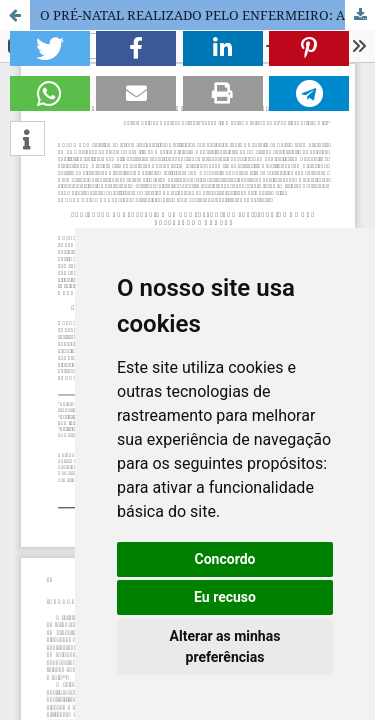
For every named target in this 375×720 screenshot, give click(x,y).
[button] (50, 48)
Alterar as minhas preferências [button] (225, 646)
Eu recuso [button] (225, 597)
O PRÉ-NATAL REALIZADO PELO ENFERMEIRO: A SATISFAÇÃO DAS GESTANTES (207, 15)
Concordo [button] (225, 559)
